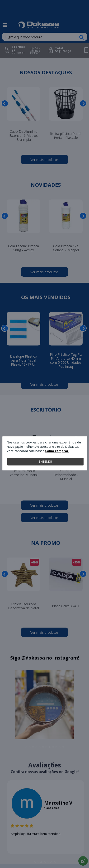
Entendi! (45, 461)
